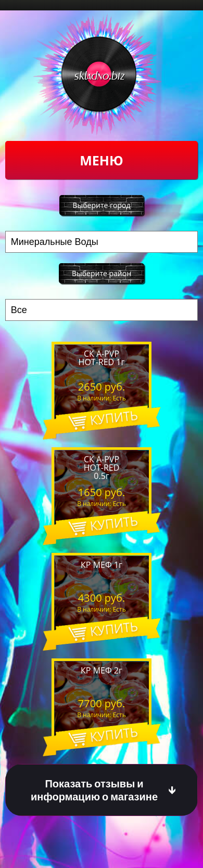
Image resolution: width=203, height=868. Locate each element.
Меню (101, 160)
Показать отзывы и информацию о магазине (94, 790)
